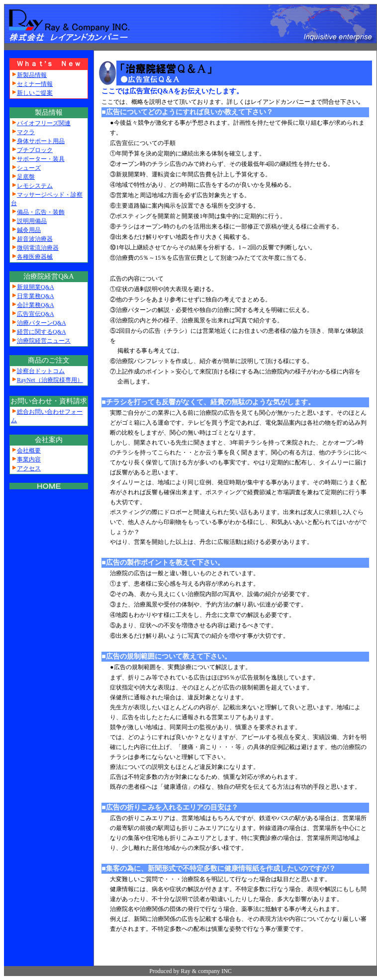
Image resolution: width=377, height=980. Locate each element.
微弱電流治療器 (38, 248)
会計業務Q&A (36, 305)
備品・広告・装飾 (41, 212)
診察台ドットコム (41, 371)
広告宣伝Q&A (36, 314)
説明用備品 (32, 221)
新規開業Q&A (36, 287)
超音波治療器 (35, 239)
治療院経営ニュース (44, 341)
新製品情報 (32, 75)
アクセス (29, 468)
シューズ (29, 168)
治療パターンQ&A (42, 323)
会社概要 (29, 451)
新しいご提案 (35, 93)
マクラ (26, 132)
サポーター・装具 (41, 159)
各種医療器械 (35, 257)
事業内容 (29, 459)
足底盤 (26, 177)
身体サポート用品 (41, 141)
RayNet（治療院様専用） (50, 380)
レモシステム (35, 186)
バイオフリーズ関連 (44, 123)
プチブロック (35, 150)
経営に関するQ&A (42, 332)
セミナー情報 (35, 84)
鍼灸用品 (29, 230)
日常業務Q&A (36, 296)
